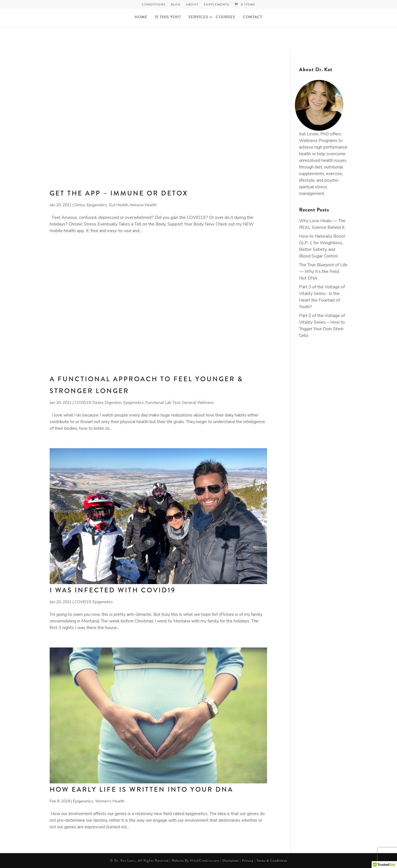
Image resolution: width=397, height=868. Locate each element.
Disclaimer (231, 861)
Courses (226, 18)
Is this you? (168, 18)
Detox (80, 205)
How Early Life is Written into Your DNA (142, 789)
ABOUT (192, 5)
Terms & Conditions (272, 861)
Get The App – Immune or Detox (119, 193)
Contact (253, 18)
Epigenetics (97, 205)
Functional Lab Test (163, 403)
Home (141, 18)
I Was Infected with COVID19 (113, 590)
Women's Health (110, 801)
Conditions (154, 5)
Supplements (216, 5)
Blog (176, 5)
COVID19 (83, 403)
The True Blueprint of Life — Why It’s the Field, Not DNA (323, 272)
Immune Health (143, 205)
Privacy (248, 861)
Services (198, 18)
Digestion (113, 403)
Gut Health (119, 205)
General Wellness (198, 403)
